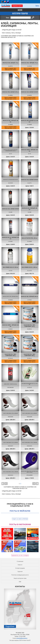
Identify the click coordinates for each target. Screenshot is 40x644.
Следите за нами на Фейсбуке (20, 519)
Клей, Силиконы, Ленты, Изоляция (11, 33)
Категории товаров (20, 13)
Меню (20, 10)
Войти (37, 6)
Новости (20, 565)
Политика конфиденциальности (20, 575)
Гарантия (20, 572)
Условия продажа (20, 568)
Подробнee (10, 626)
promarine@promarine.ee (22, 638)
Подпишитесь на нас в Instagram (20, 555)
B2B (20, 582)
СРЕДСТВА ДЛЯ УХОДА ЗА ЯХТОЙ (12, 30)
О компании (20, 561)
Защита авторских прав (20, 578)
